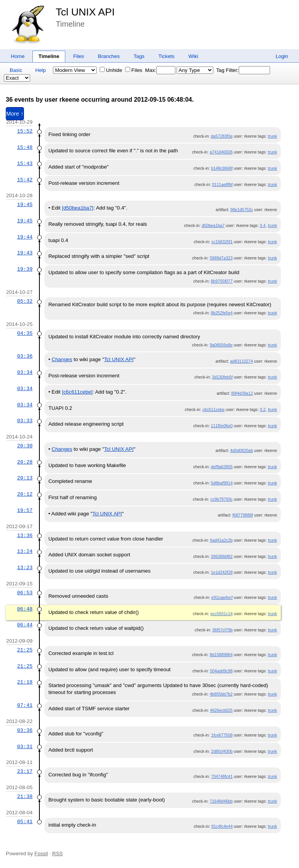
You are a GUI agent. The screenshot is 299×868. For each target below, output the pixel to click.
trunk (272, 136)
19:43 (25, 253)
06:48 (25, 609)
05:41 (25, 822)
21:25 (25, 650)
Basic (16, 70)
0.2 (263, 409)
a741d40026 (221, 152)
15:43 (25, 164)
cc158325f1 (222, 242)
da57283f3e (222, 136)
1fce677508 (222, 735)
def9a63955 (222, 467)
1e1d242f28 (222, 572)
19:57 (25, 510)
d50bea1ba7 (213, 225)
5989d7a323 (221, 258)
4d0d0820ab (242, 450)
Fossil (41, 854)
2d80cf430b (222, 751)
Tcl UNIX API (85, 12)
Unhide (111, 70)
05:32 (25, 301)
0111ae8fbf (222, 184)
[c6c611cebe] (77, 392)
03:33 (25, 421)
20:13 (25, 478)
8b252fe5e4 (222, 313)
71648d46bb (221, 801)
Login (282, 56)
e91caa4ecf (222, 597)
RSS (57, 854)
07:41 (25, 705)
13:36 (25, 535)
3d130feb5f (222, 377)
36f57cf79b (222, 630)
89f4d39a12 (242, 393)
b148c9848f (222, 168)
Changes (62, 359)
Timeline (49, 56)
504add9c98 (221, 671)
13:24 (25, 551)
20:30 (25, 446)
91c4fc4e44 (222, 826)
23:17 (25, 771)
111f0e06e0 (222, 426)
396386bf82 (222, 556)
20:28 (25, 462)
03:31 (25, 747)
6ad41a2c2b (221, 540)
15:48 (25, 147)
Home (18, 56)
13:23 (25, 568)
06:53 (25, 593)
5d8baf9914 (222, 483)
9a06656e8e (221, 345)
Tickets (166, 56)
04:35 (25, 333)
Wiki (193, 56)
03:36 (25, 356)
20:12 (25, 494)
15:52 (25, 131)
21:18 (25, 682)
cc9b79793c (222, 499)
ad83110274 (242, 361)
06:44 (25, 625)
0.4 (263, 225)
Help (40, 70)
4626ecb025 (221, 710)
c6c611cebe (213, 409)
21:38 (25, 796)
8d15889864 (221, 655)
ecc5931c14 (222, 614)
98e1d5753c (242, 210)
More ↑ (15, 114)
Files (78, 56)
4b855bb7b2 (221, 694)
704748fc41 (222, 776)
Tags (139, 56)
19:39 (25, 269)
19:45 (25, 205)
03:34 (25, 372)
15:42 (25, 180)
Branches (109, 56)
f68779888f (243, 515)
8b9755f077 (222, 281)
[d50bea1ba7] (78, 208)
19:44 (25, 237)
